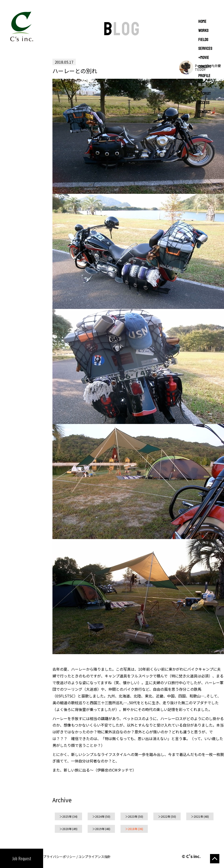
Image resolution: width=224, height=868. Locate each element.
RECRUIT (205, 94)
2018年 (133, 829)
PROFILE (204, 76)
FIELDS (203, 40)
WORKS (203, 31)
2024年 (100, 816)
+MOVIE (204, 58)
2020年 (67, 829)
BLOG (202, 85)
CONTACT (205, 112)
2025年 (67, 816)
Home (202, 22)
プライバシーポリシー (59, 857)
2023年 (133, 816)
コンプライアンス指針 (95, 857)
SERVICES (205, 49)
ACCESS (204, 103)
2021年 (198, 816)
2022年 (165, 816)
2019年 (100, 829)
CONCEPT (205, 67)
